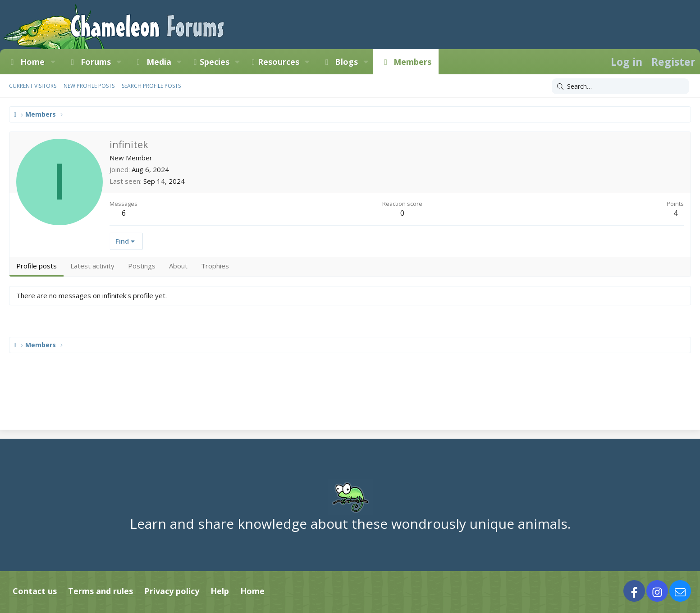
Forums (96, 62)
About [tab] (178, 266)
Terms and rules (101, 591)
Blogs (346, 62)
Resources (279, 62)
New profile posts (89, 86)
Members (412, 62)
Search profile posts (151, 86)
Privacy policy (172, 591)
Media (159, 62)
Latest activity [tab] (92, 266)
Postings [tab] (142, 266)
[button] (53, 62)
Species (215, 62)
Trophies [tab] (215, 266)
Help (220, 591)
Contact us (35, 591)
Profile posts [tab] (37, 266)
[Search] (620, 86)
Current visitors (33, 86)
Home (32, 62)
